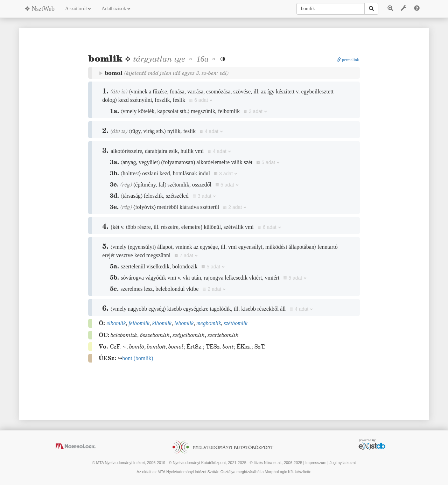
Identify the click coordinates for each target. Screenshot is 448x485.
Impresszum (316, 463)
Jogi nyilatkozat (342, 463)
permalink (348, 60)
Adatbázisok (116, 9)
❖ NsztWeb (40, 9)
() (138, 358)
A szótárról (78, 9)
